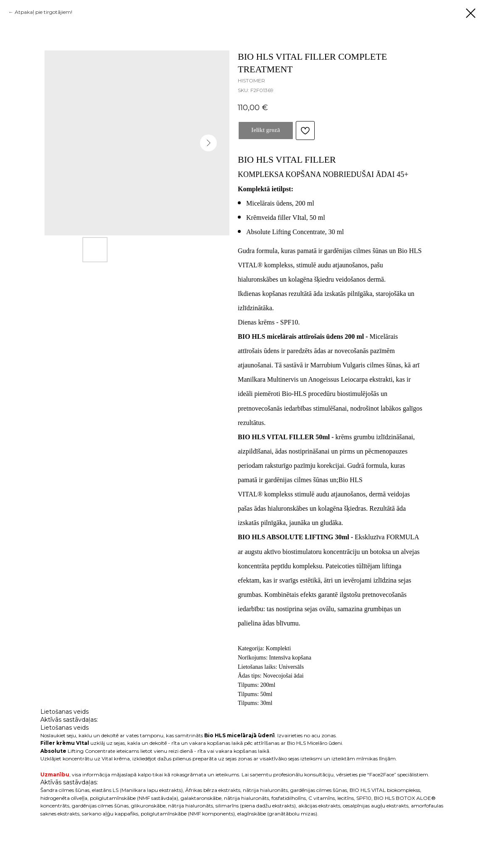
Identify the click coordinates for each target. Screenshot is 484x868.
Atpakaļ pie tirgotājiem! (43, 12)
